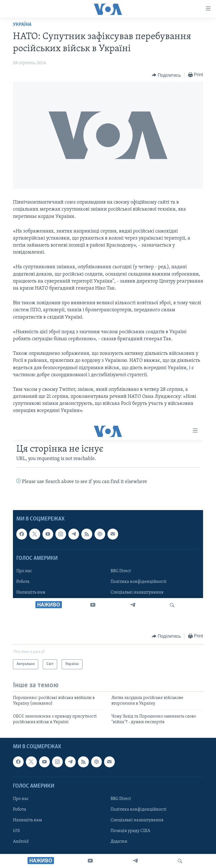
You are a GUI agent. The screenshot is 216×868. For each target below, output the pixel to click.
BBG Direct (121, 799)
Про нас (21, 799)
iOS (16, 831)
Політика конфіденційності (139, 810)
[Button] (166, 75)
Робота (20, 810)
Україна (22, 25)
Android (21, 842)
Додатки (119, 842)
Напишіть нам (27, 820)
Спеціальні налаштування (137, 820)
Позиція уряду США (130, 831)
